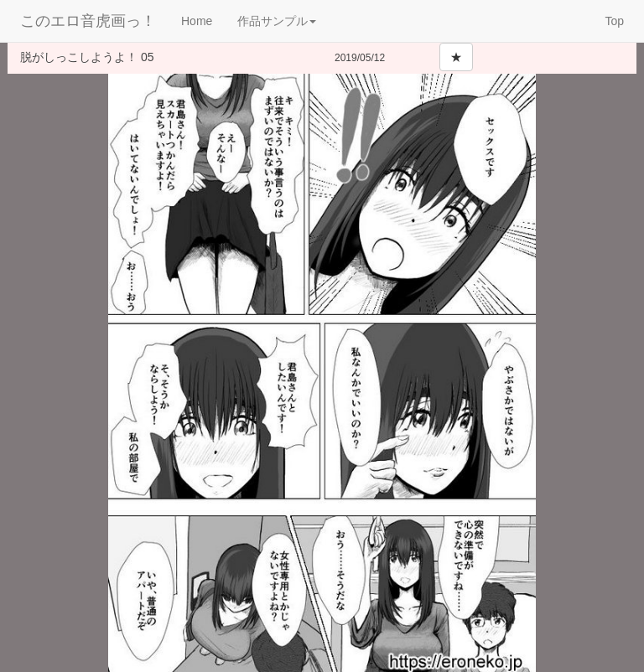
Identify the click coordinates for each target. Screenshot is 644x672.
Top (614, 21)
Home (197, 21)
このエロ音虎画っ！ (88, 21)
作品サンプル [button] (277, 21)
